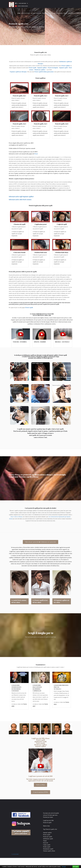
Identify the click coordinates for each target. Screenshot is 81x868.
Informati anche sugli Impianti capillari (21, 197)
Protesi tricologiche (53, 68)
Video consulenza (57, 13)
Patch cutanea (26, 13)
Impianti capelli (63, 68)
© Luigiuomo (15, 854)
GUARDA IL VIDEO (16, 704)
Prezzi (65, 13)
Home (19, 12)
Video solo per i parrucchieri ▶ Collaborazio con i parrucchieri (41, 542)
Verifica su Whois (40, 785)
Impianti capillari (36, 13)
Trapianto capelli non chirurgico (18, 72)
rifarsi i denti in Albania (16, 517)
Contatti (71, 13)
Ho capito (76, 867)
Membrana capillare (40, 70)
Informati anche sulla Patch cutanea (20, 200)
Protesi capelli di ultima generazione (44, 72)
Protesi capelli (47, 13)
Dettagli (64, 867)
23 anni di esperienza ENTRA (41, 792)
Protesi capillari (66, 66)
